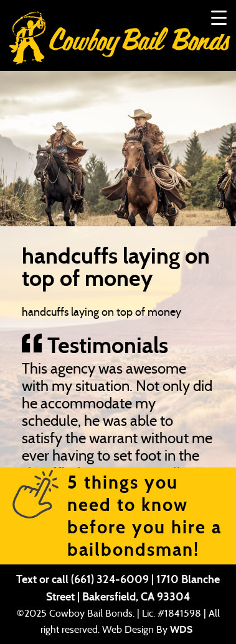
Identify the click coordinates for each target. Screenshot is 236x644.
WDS (181, 629)
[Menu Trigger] (219, 17)
